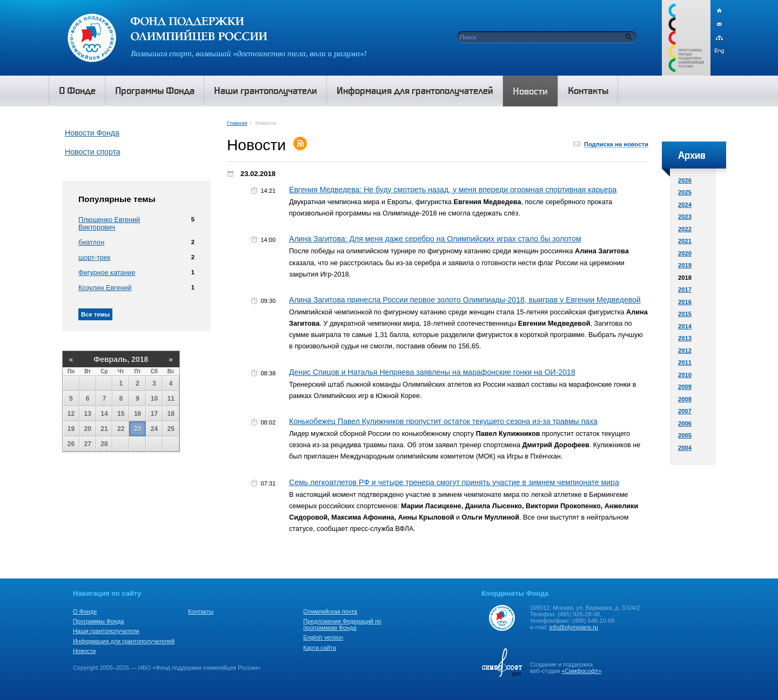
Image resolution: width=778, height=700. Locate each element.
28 (104, 444)
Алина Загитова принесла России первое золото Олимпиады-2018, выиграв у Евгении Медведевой (465, 300)
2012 (685, 351)
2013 (685, 338)
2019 (685, 265)
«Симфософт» (581, 671)
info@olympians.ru (574, 627)
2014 (685, 326)
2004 (685, 448)
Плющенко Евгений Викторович (109, 224)
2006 (685, 423)
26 (71, 444)
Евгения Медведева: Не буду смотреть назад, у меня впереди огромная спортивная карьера (453, 190)
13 (88, 414)
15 (121, 414)
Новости (84, 651)
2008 (685, 399)
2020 (685, 253)
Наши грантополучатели (106, 631)
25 (171, 429)
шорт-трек (94, 258)
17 (154, 414)
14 (104, 414)
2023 (685, 217)
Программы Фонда (98, 621)
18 (171, 414)
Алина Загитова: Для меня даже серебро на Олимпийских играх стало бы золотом (435, 239)
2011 (685, 362)
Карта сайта (320, 648)
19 (71, 429)
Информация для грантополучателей (124, 641)
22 (121, 429)
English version (323, 637)
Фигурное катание (107, 273)
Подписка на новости (616, 144)
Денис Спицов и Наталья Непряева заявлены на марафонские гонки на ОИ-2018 (432, 372)
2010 (685, 375)
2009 (685, 387)
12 (71, 414)
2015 (685, 314)
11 (171, 399)
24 (154, 429)
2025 (685, 192)
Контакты (201, 611)
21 (104, 429)
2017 (685, 290)
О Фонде (85, 611)
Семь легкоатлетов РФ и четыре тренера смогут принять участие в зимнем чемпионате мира (454, 482)
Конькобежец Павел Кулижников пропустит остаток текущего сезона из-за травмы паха (443, 421)
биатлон (91, 243)
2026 (685, 180)
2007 (685, 411)
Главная (237, 123)
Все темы (95, 314)
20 (88, 429)
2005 (685, 435)
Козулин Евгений (105, 288)
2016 (685, 302)
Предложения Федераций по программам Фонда (342, 624)
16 (138, 414)
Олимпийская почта (330, 611)
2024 (685, 205)
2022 (685, 229)
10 (154, 399)
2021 (685, 241)
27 (88, 444)
